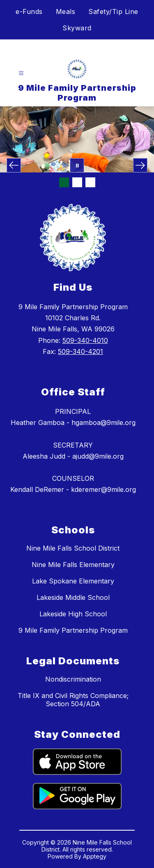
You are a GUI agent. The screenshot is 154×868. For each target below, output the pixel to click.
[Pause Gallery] (77, 165)
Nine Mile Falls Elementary (73, 565)
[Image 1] (64, 182)
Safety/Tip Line (113, 11)
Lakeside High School (73, 614)
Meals (66, 11)
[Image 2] (77, 182)
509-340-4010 (85, 340)
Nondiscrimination (73, 679)
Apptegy (95, 856)
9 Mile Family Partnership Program (73, 630)
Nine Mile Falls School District (73, 548)
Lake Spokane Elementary (73, 581)
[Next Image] (140, 165)
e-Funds (29, 11)
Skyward (77, 28)
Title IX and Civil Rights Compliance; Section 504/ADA (73, 700)
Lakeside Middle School (73, 597)
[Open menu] (21, 73)
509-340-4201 (80, 351)
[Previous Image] (14, 165)
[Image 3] (90, 182)
